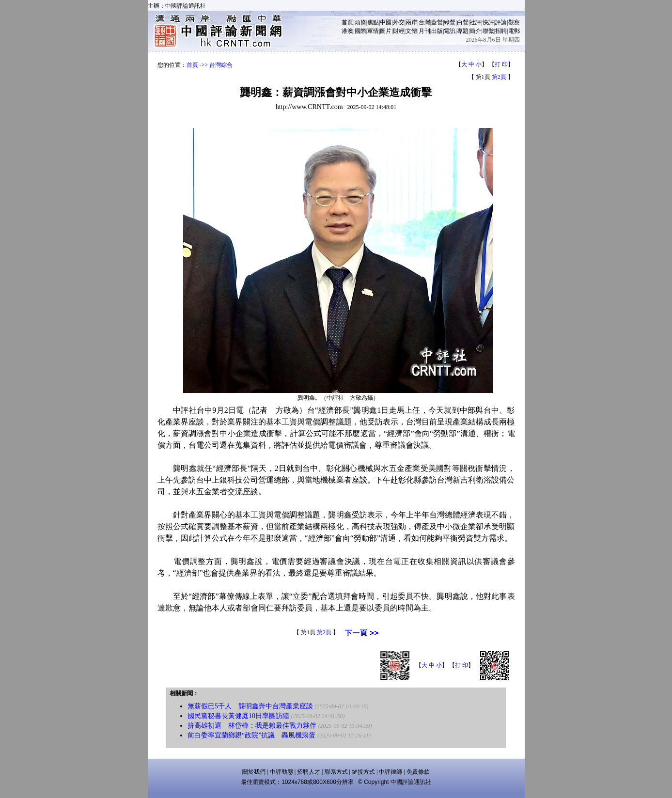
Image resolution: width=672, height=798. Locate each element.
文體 (411, 31)
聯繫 (488, 31)
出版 (437, 31)
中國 (386, 22)
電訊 (450, 31)
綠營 (450, 22)
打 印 (501, 64)
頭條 (360, 22)
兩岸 (411, 22)
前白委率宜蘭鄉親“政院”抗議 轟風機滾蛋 (251, 735)
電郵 (514, 31)
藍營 (437, 22)
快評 (488, 22)
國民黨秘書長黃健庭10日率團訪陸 (238, 716)
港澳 (347, 31)
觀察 (514, 22)
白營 (463, 22)
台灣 (424, 22)
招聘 (501, 31)
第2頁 (499, 77)
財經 (399, 31)
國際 (360, 31)
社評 (475, 22)
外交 (399, 22)
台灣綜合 (221, 65)
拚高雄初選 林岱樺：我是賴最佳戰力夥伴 (252, 726)
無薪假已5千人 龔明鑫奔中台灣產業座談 (250, 706)
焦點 (373, 22)
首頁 (347, 22)
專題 (463, 31)
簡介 (475, 31)
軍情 (373, 31)
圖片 (386, 31)
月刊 (424, 31)
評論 (501, 22)
